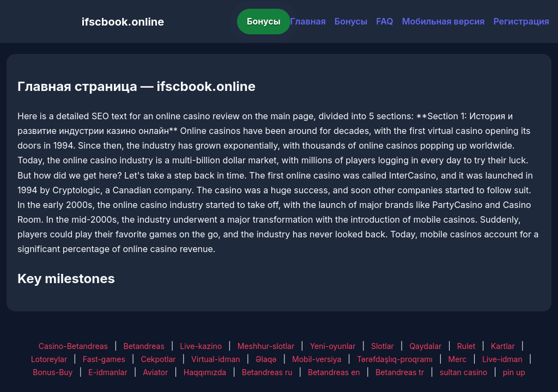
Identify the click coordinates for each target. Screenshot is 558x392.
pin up (514, 372)
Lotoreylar (49, 359)
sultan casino (463, 372)
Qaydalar (425, 346)
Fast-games (104, 359)
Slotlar (383, 346)
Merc (458, 359)
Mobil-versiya (317, 359)
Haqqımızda (205, 372)
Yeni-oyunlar (333, 346)
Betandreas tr (400, 372)
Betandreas (144, 346)
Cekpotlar (158, 359)
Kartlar (503, 346)
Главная (308, 21)
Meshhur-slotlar (266, 346)
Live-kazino (201, 346)
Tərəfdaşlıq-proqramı (395, 359)
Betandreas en (334, 372)
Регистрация (521, 21)
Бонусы (264, 21)
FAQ (384, 21)
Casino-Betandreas (73, 346)
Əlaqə (266, 359)
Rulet (466, 346)
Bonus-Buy (53, 372)
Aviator (155, 372)
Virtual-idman (216, 359)
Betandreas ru (267, 372)
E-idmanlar (108, 372)
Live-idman (502, 359)
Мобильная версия (444, 21)
